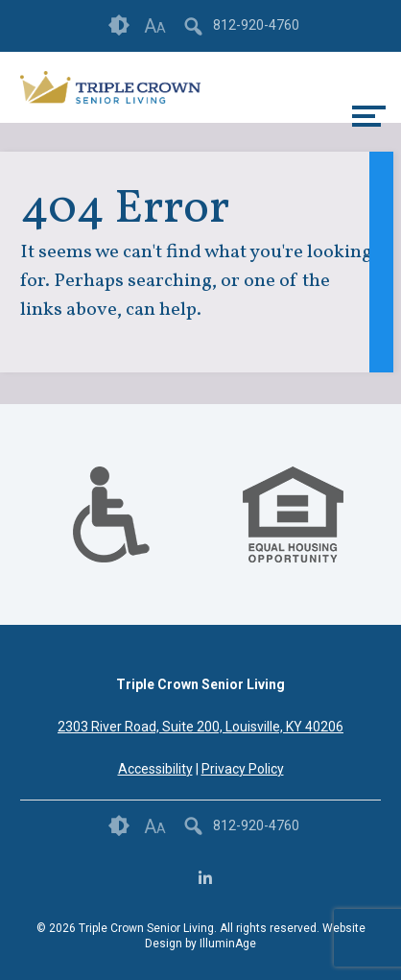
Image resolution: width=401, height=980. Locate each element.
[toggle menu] (369, 116)
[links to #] (110, 538)
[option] (111, 514)
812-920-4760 (256, 25)
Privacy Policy (243, 769)
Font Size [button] (155, 26)
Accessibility (155, 769)
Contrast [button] (119, 26)
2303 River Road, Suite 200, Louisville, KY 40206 (200, 727)
